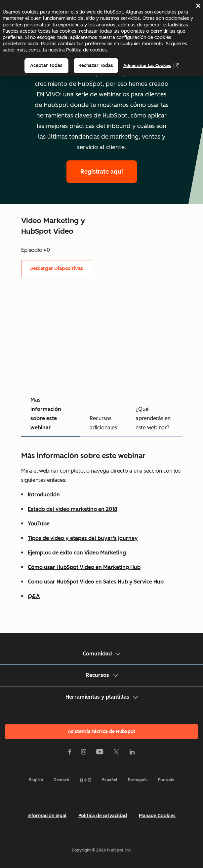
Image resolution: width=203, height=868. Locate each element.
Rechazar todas (96, 66)
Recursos (102, 675)
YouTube (39, 524)
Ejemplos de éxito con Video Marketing (77, 553)
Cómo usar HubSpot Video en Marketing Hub (84, 567)
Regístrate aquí (102, 172)
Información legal (47, 816)
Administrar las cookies (151, 66)
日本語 (86, 780)
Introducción (44, 495)
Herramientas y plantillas (102, 697)
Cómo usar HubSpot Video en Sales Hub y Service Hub (96, 582)
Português (138, 780)
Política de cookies (86, 50)
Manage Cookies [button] (157, 816)
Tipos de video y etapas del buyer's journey (83, 538)
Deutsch (61, 780)
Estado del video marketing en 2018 (73, 509)
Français (166, 780)
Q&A (34, 596)
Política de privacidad (103, 816)
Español (110, 780)
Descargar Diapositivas (56, 268)
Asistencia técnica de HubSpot (102, 732)
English (36, 780)
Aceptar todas (46, 66)
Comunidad (101, 654)
